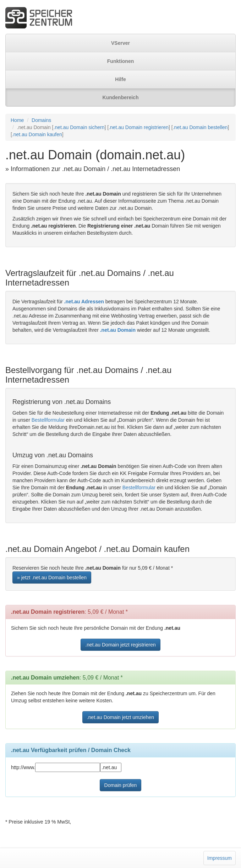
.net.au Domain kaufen (37, 134)
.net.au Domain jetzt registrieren (120, 645)
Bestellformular (48, 420)
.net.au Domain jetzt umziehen (120, 717)
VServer (120, 43)
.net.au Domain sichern (79, 127)
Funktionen (120, 61)
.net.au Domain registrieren (139, 127)
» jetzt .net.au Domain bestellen (52, 577)
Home (17, 120)
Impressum (220, 858)
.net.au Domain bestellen (200, 127)
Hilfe (120, 79)
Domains (41, 120)
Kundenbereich (121, 97)
